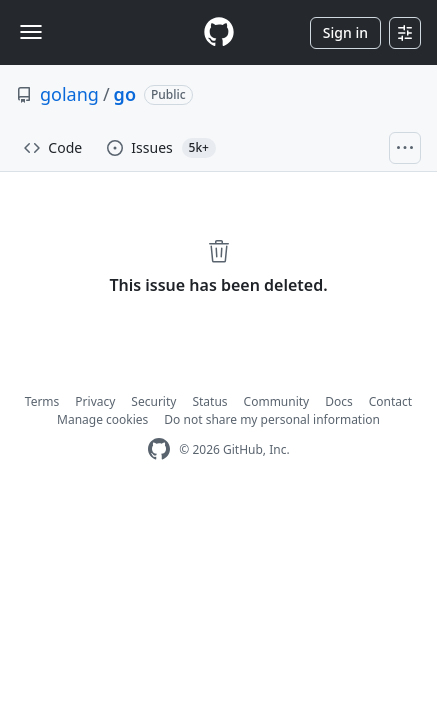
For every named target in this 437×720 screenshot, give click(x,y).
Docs (339, 401)
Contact (390, 401)
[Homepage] (219, 32)
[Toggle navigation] (31, 32)
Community (277, 401)
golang (69, 94)
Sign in (345, 32)
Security (153, 401)
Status (209, 401)
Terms (42, 401)
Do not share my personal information (272, 419)
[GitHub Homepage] (159, 449)
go (125, 94)
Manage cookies (102, 419)
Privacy (95, 401)
